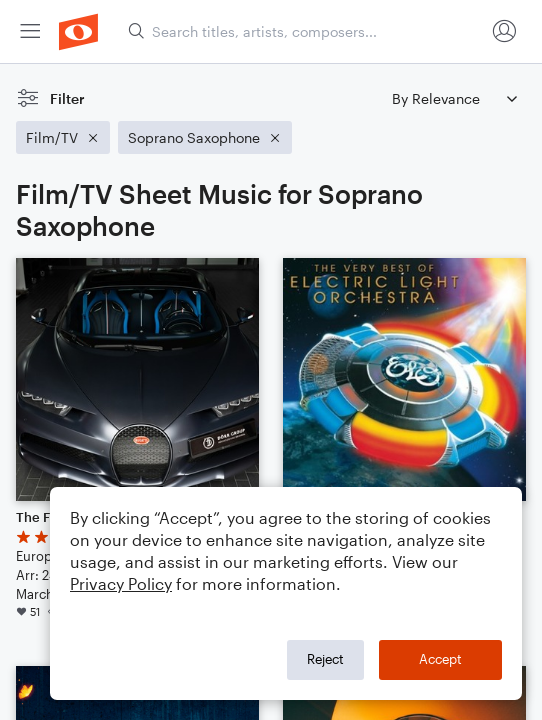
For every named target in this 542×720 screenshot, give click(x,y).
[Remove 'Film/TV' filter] (63, 137)
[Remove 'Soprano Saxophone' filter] (205, 137)
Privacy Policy (121, 583)
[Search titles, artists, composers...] (306, 31)
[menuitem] (30, 31)
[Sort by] (454, 98)
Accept (440, 659)
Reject (325, 659)
